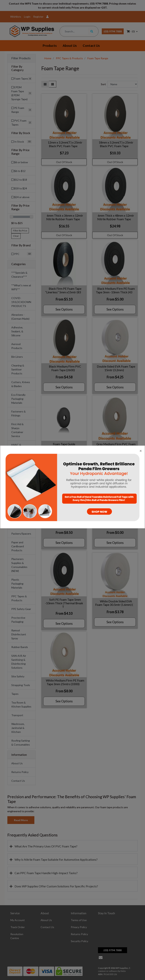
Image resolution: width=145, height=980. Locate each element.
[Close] (141, 451)
